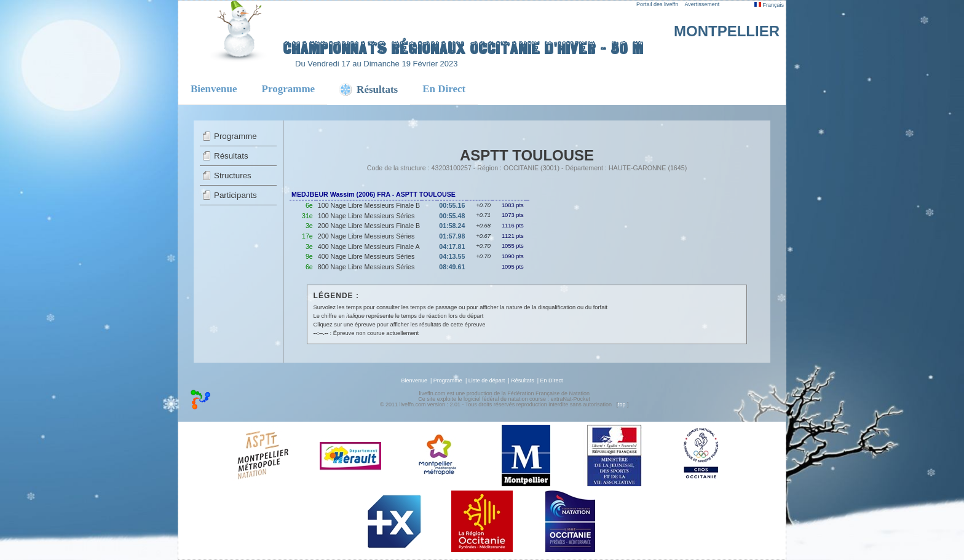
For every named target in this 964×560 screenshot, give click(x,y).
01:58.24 (452, 226)
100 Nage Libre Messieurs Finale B (369, 205)
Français (769, 5)
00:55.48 (452, 216)
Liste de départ (487, 381)
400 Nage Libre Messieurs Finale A (369, 246)
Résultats (231, 156)
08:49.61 (452, 267)
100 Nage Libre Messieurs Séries (366, 216)
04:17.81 (452, 246)
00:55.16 (452, 205)
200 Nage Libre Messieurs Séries (366, 236)
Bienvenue (214, 89)
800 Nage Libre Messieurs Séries (366, 267)
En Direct (444, 89)
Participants (235, 195)
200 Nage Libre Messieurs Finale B (369, 226)
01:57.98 (452, 236)
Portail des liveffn (657, 4)
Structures (233, 175)
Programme (289, 89)
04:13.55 (452, 256)
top (622, 404)
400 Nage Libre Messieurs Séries (366, 256)
